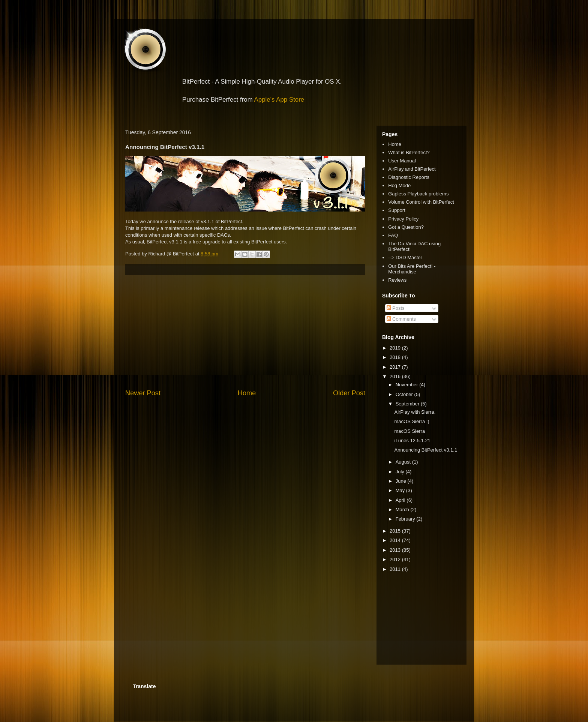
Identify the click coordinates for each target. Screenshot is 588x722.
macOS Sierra (409, 431)
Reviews (397, 280)
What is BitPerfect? (409, 152)
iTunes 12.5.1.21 (412, 441)
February (406, 519)
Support (397, 210)
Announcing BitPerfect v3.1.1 (426, 450)
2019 (396, 348)
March (403, 510)
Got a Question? (406, 227)
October (405, 394)
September (408, 404)
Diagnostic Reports (409, 177)
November (408, 385)
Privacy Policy (403, 219)
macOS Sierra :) (412, 421)
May (401, 490)
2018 (396, 357)
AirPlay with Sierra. (415, 412)
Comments (401, 319)
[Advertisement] (245, 332)
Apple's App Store (279, 100)
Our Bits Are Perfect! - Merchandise (412, 269)
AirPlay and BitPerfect (412, 169)
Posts (396, 308)
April (401, 500)
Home (247, 393)
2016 (396, 376)
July (401, 472)
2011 (396, 569)
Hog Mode (399, 185)
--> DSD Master (405, 257)
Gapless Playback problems (418, 194)
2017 (396, 367)
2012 (396, 559)
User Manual (402, 161)
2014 (396, 540)
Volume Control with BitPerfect (421, 202)
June (402, 481)
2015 (396, 531)
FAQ (393, 235)
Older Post (349, 393)
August (404, 462)
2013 (396, 550)
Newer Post (143, 393)
